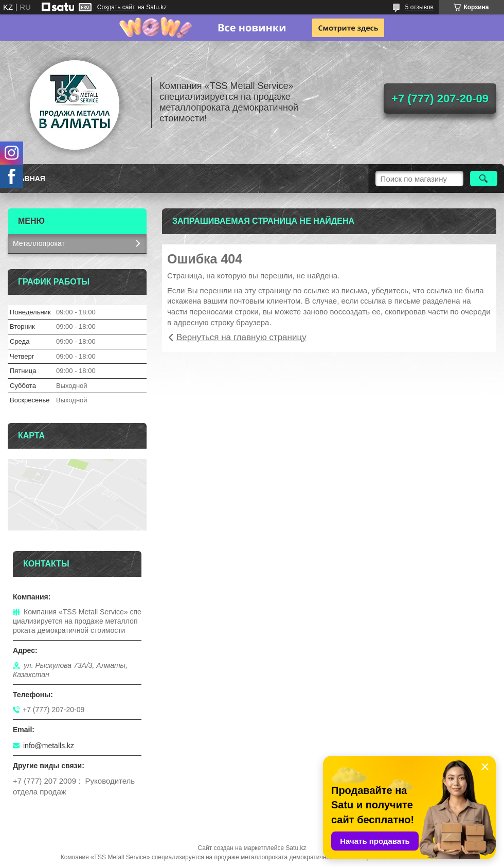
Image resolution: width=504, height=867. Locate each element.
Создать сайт (116, 7)
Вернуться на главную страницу (241, 337)
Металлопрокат (39, 243)
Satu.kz (296, 848)
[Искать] (484, 179)
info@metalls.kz (49, 746)
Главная (28, 179)
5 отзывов (419, 7)
